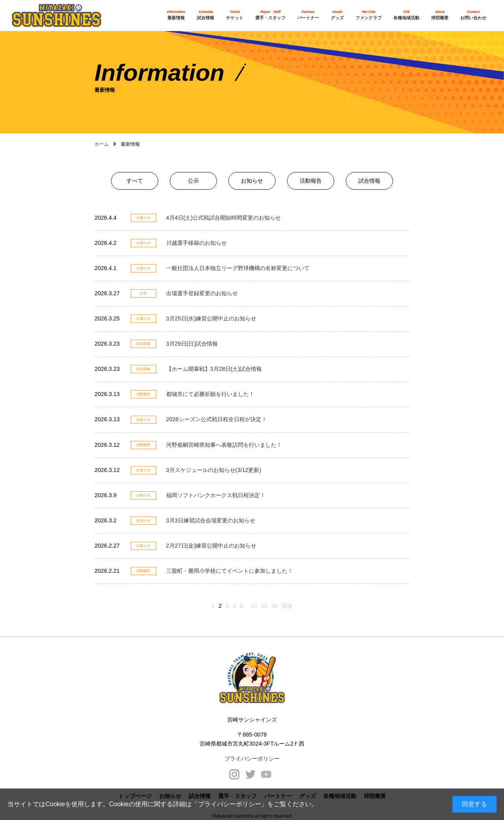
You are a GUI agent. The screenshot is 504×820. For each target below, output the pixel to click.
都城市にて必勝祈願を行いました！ (210, 394)
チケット (235, 15)
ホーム (102, 144)
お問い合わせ (473, 15)
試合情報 (206, 15)
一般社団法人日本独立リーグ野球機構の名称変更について (238, 268)
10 (254, 606)
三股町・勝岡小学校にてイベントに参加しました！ (230, 571)
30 (274, 606)
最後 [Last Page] (287, 606)
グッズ (337, 15)
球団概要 (440, 15)
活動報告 (311, 181)
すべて (135, 181)
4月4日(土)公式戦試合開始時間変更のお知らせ (224, 218)
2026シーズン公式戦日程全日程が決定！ (217, 419)
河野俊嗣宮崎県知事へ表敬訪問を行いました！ (224, 445)
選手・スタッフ (270, 15)
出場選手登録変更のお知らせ (202, 293)
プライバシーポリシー (230, 804)
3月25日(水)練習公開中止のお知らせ (211, 318)
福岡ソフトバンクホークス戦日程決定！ (216, 495)
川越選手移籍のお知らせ (196, 243)
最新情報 (176, 15)
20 (264, 606)
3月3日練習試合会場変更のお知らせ (211, 520)
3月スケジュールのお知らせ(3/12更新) (214, 470)
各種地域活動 (406, 15)
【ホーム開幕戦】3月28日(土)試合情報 (214, 369)
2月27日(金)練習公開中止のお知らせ (211, 546)
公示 (193, 181)
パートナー (308, 15)
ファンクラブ (369, 15)
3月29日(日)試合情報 (192, 344)
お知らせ (252, 181)
